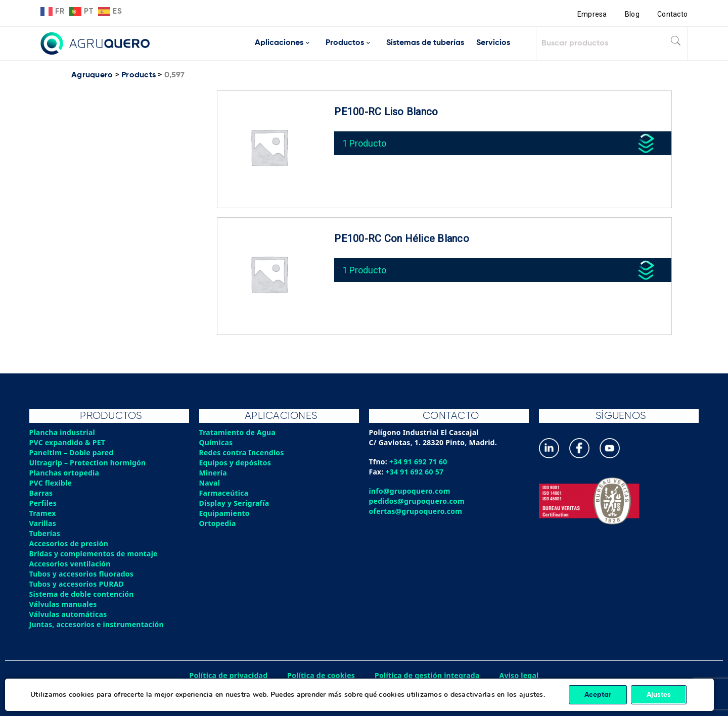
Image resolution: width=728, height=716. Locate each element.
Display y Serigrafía (234, 503)
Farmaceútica (224, 493)
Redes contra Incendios (242, 452)
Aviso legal (519, 675)
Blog (632, 14)
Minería (213, 473)
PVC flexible (51, 483)
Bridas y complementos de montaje (94, 554)
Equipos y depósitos (235, 463)
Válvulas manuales (63, 604)
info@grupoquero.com (410, 491)
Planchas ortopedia (64, 473)
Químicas (216, 442)
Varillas (43, 523)
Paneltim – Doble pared (72, 452)
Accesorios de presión (69, 543)
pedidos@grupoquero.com (417, 501)
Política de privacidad (229, 675)
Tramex (43, 513)
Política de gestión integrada (427, 675)
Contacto (672, 14)
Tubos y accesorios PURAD (77, 584)
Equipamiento (224, 513)
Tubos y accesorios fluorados (82, 574)
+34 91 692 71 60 (418, 462)
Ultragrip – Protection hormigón (88, 463)
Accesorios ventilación (70, 564)
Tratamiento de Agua (238, 432)
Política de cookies (321, 675)
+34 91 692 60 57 (415, 472)
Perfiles (43, 503)
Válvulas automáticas (68, 614)
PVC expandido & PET (67, 442)
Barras (41, 493)
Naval (210, 483)
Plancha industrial (62, 432)
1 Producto (364, 143)
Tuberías (45, 533)
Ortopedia (218, 523)
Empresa (592, 14)
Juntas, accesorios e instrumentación (97, 624)
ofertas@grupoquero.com (416, 511)
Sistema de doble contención (82, 594)
